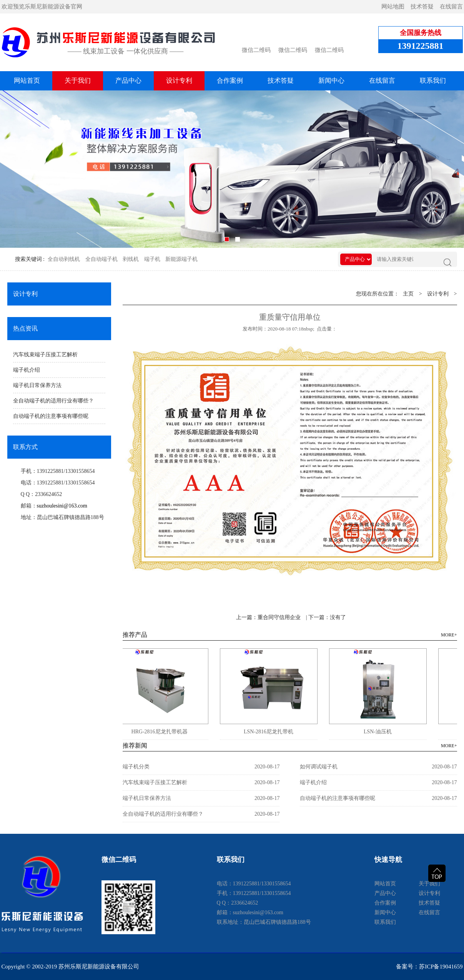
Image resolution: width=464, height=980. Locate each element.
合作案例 (230, 81)
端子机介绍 (27, 370)
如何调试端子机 (319, 767)
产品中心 (128, 81)
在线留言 (451, 7)
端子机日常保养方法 (37, 385)
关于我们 (78, 81)
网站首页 (27, 81)
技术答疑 (422, 7)
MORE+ (449, 635)
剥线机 (131, 259)
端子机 (152, 259)
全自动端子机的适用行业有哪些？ (53, 401)
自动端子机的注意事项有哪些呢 (51, 416)
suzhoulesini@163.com (62, 506)
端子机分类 (136, 767)
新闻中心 (331, 81)
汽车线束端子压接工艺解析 (45, 355)
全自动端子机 (101, 259)
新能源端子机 (181, 259)
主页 (408, 294)
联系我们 (433, 81)
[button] (227, 239)
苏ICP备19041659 (441, 967)
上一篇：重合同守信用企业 (268, 617)
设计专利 (179, 81)
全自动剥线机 (64, 259)
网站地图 (393, 7)
